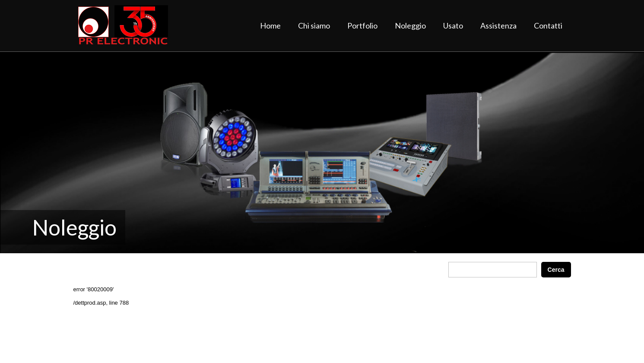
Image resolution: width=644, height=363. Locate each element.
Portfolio (362, 25)
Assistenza (498, 25)
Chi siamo (314, 25)
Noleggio (410, 25)
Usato (453, 25)
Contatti (548, 25)
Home (270, 25)
